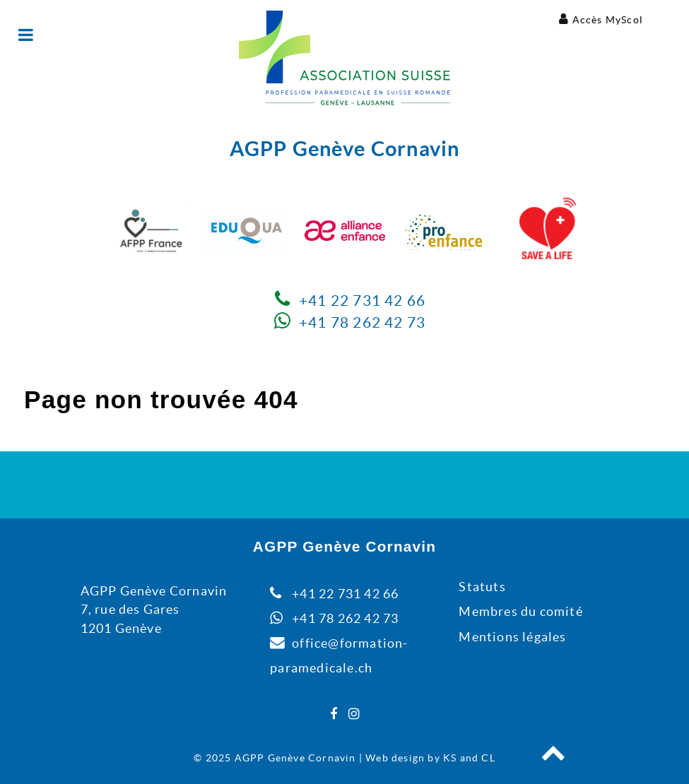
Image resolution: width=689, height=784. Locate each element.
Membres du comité (520, 612)
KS (450, 758)
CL (488, 758)
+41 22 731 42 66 (362, 301)
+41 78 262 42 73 (362, 322)
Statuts (482, 587)
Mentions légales (512, 637)
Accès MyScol (608, 20)
